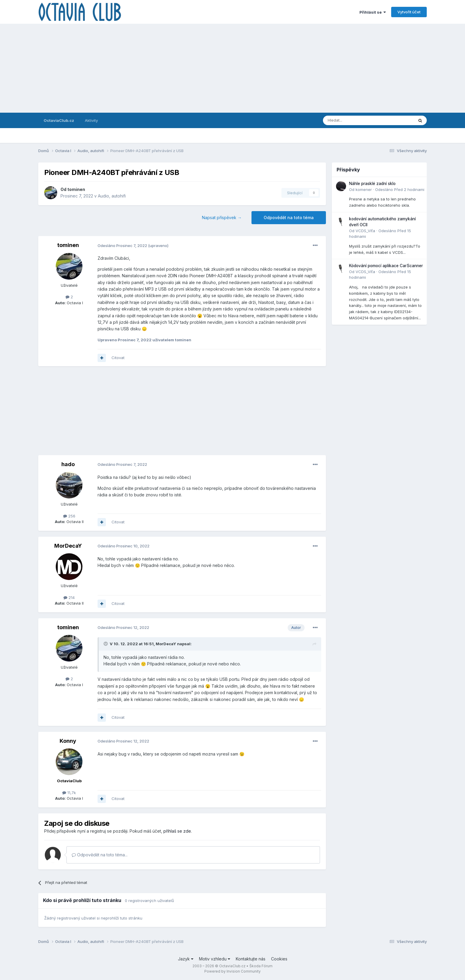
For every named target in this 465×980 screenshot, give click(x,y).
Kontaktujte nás (251, 959)
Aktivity (91, 120)
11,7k (69, 793)
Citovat (118, 358)
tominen (76, 189)
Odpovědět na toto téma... (100, 855)
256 (69, 516)
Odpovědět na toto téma (289, 217)
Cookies (279, 959)
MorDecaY (68, 546)
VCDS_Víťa (365, 231)
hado (68, 464)
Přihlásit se (373, 12)
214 (69, 597)
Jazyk (186, 959)
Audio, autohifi (112, 196)
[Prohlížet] (353, 120)
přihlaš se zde (177, 831)
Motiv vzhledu (215, 959)
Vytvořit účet (409, 12)
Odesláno (122, 246)
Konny (68, 741)
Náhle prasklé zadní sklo (372, 184)
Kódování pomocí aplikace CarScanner (386, 266)
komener (364, 189)
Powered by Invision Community (232, 971)
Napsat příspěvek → (222, 217)
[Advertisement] (232, 68)
